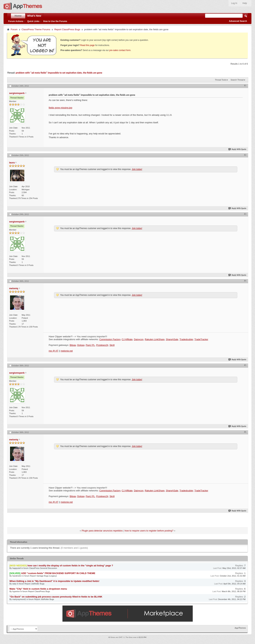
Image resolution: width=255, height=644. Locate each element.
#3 (245, 214)
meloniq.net (67, 351)
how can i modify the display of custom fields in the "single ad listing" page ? (70, 566)
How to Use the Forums (55, 21)
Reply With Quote (237, 149)
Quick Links (33, 21)
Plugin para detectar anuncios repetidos (102, 531)
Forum (14, 29)
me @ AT (53, 351)
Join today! (137, 169)
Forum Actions (16, 21)
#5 (245, 365)
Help (245, 3)
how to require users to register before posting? (149, 531)
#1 (245, 86)
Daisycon (139, 339)
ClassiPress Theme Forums (36, 29)
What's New (34, 16)
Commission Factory (110, 339)
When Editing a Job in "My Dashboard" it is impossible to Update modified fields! (54, 581)
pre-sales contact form (120, 50)
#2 (245, 155)
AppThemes (240, 628)
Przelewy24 (102, 345)
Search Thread (237, 80)
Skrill (112, 345)
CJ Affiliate (127, 339)
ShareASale (172, 339)
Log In (234, 3)
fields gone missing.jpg (60, 108)
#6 (245, 432)
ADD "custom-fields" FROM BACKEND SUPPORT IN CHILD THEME (58, 573)
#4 (245, 281)
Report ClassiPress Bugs (67, 29)
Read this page (87, 45)
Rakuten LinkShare (155, 339)
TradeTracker (201, 339)
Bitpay (73, 345)
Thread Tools (221, 80)
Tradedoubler (186, 339)
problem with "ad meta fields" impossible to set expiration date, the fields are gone (59, 73)
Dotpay (81, 345)
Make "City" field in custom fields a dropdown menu (38, 589)
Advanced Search (238, 21)
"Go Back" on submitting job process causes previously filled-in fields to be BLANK (56, 597)
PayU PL (90, 345)
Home (18, 16)
